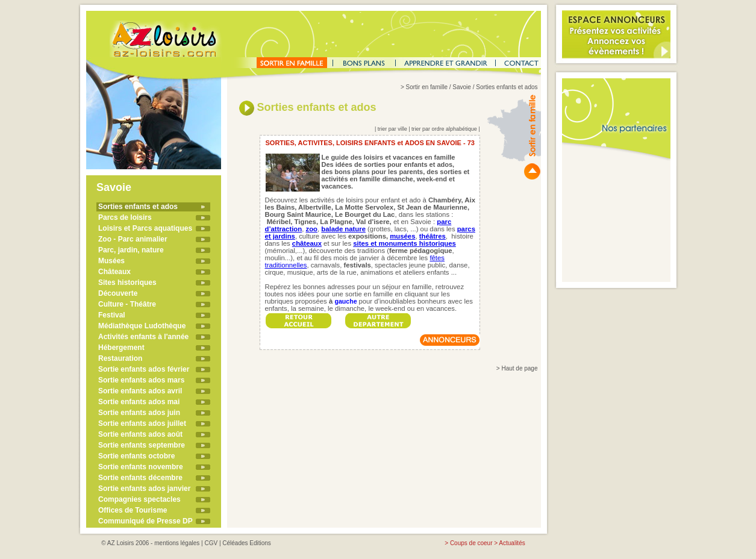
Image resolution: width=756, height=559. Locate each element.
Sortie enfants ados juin (139, 413)
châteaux (307, 243)
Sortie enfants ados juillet (142, 423)
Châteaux (114, 272)
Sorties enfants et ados (138, 207)
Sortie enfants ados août (140, 434)
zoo (311, 229)
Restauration (120, 358)
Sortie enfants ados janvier (144, 489)
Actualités (512, 543)
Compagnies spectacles (139, 499)
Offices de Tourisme (133, 510)
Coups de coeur (471, 543)
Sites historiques (127, 283)
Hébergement (121, 348)
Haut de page (519, 368)
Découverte (118, 293)
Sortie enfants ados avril (140, 391)
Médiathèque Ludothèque (142, 326)
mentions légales (177, 543)
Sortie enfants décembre (140, 478)
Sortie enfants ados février (144, 369)
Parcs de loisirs (125, 217)
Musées (111, 261)
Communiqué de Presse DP (145, 521)
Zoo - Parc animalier (133, 239)
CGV (211, 543)
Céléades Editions (247, 543)
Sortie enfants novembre (141, 467)
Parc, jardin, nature (131, 250)
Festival (112, 315)
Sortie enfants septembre (142, 445)
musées (402, 236)
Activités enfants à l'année (143, 337)
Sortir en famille (427, 87)
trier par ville (392, 129)
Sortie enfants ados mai (139, 402)
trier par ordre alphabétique (444, 129)
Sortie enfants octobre (136, 456)
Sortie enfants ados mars (141, 380)
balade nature (343, 229)
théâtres (433, 236)
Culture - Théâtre (127, 304)
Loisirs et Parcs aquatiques (145, 228)
